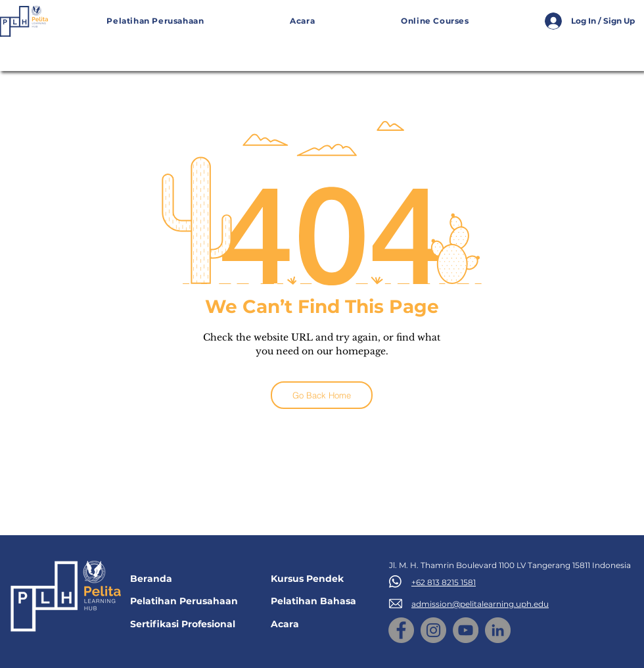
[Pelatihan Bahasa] (321, 601)
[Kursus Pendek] (321, 579)
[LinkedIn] (498, 630)
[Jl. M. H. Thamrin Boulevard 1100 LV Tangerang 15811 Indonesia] (514, 565)
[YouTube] (466, 630)
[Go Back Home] (322, 395)
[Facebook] (401, 630)
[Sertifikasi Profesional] (191, 624)
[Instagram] (433, 630)
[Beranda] (181, 579)
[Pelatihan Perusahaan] (190, 601)
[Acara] (321, 624)
